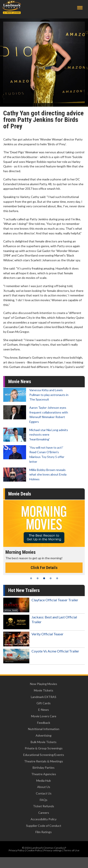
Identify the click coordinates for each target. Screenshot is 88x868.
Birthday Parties (44, 767)
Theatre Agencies (44, 774)
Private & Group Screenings (44, 748)
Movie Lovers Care (44, 716)
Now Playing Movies (44, 684)
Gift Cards (44, 703)
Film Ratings (44, 832)
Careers (44, 813)
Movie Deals (20, 494)
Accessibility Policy (44, 819)
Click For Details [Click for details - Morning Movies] (44, 568)
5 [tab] (57, 578)
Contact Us (44, 793)
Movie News (20, 382)
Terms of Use (71, 850)
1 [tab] (31, 578)
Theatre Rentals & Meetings (44, 761)
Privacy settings (53, 850)
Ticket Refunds (44, 806)
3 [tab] (44, 578)
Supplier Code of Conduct (44, 826)
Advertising (44, 735)
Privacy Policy (17, 850)
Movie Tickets (44, 690)
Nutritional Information (44, 729)
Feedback (44, 723)
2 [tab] (38, 578)
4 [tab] (51, 578)
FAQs (44, 800)
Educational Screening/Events (44, 755)
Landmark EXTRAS (44, 697)
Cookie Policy (34, 850)
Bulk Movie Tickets (44, 742)
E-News (44, 710)
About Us (44, 787)
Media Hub (44, 781)
